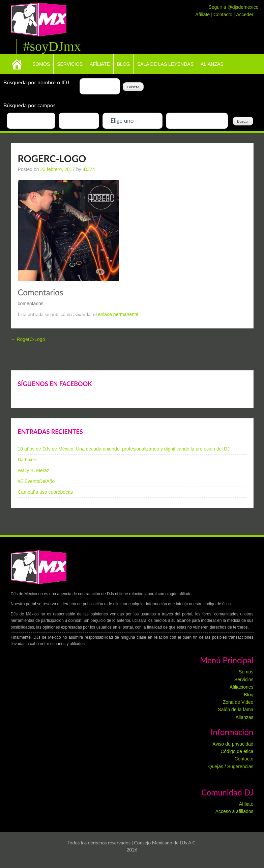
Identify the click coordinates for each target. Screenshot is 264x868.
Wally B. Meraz (34, 470)
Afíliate (203, 15)
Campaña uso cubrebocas (45, 492)
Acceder (245, 15)
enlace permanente (118, 314)
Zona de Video (238, 702)
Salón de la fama (236, 710)
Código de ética (237, 751)
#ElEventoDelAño (36, 481)
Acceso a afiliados (234, 811)
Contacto (224, 15)
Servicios (70, 64)
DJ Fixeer (28, 460)
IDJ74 (89, 169)
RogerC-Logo (28, 339)
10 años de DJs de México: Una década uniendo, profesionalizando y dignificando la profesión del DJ (124, 449)
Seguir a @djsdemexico (233, 7)
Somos (41, 64)
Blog (124, 64)
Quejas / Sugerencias (231, 766)
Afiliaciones (242, 687)
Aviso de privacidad (233, 744)
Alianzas (212, 64)
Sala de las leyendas (165, 64)
